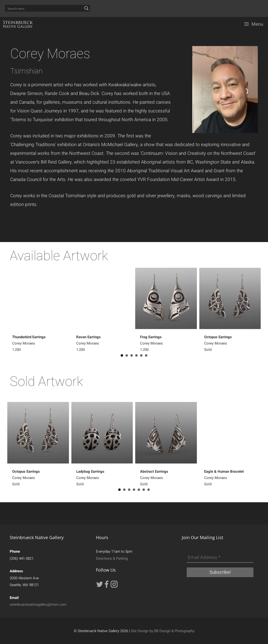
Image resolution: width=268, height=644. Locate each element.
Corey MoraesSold (218, 343)
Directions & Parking (112, 558)
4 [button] (136, 355)
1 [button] (122, 355)
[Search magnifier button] (86, 8)
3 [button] (132, 355)
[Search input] (44, 8)
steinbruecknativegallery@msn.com (38, 605)
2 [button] (127, 355)
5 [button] (141, 355)
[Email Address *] (220, 558)
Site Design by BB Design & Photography (163, 631)
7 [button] (149, 490)
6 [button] (146, 355)
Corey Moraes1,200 (29, 343)
